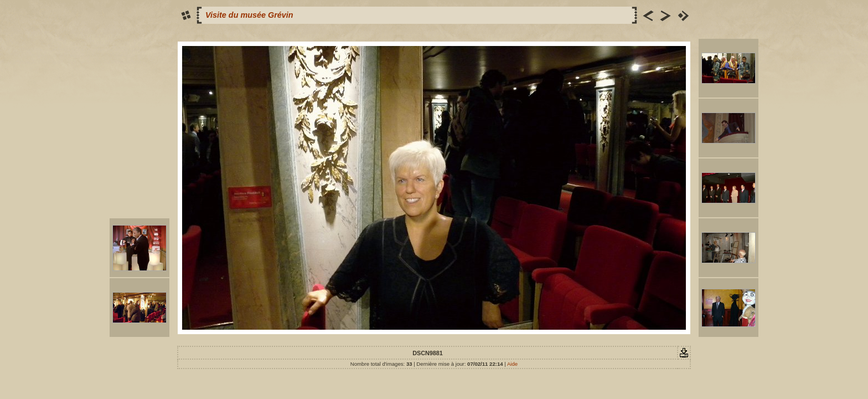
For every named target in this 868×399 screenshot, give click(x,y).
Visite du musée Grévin (249, 15)
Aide (512, 364)
